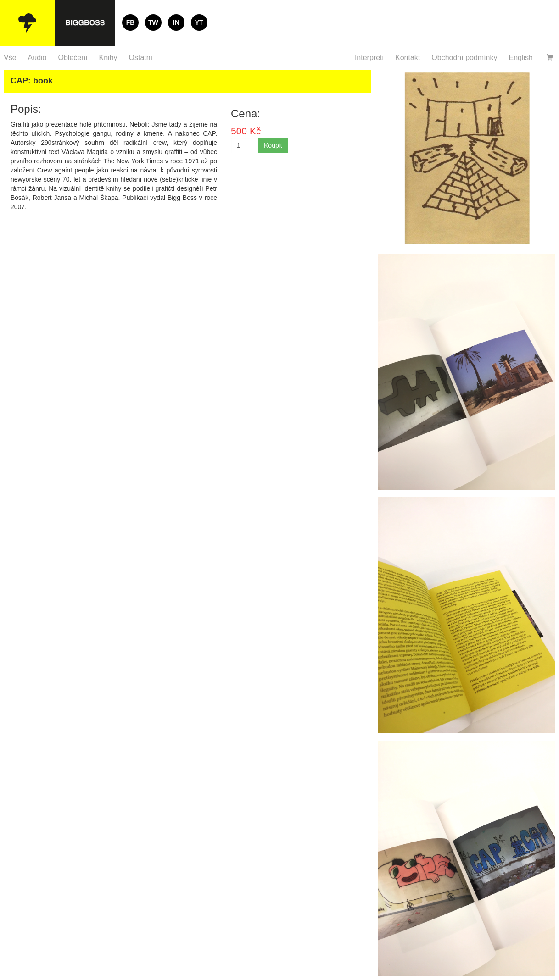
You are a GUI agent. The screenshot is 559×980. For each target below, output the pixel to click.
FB (131, 22)
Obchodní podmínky (464, 58)
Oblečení (73, 58)
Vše (10, 58)
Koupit (273, 145)
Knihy (108, 58)
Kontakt (408, 58)
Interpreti (369, 58)
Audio (37, 58)
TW (153, 22)
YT (199, 22)
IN (176, 22)
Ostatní (141, 58)
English (521, 58)
